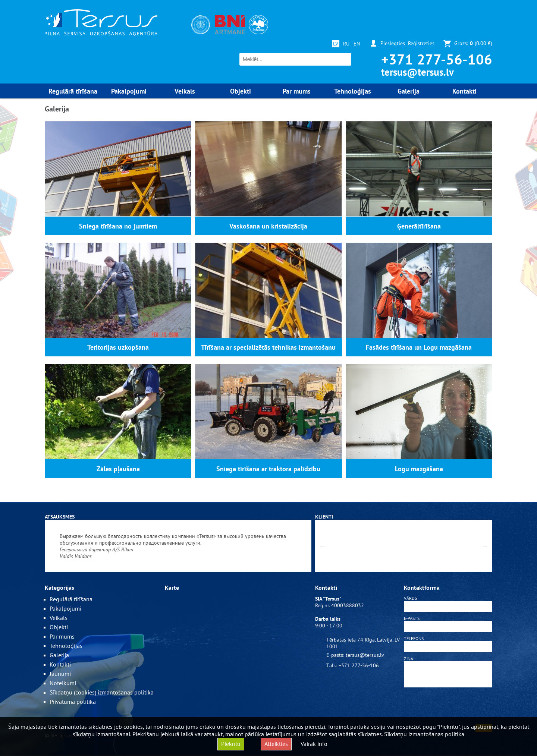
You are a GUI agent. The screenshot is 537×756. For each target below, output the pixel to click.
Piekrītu (231, 744)
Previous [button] (323, 546)
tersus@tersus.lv (417, 72)
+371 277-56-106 (437, 59)
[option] (178, 546)
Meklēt (345, 59)
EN (357, 44)
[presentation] (448, 707)
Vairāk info (314, 744)
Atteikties (276, 744)
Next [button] (485, 546)
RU (346, 44)
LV (336, 44)
